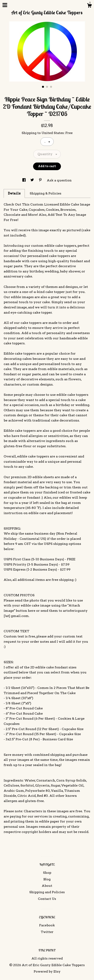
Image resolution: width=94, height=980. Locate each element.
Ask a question (59, 180)
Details (14, 193)
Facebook (47, 925)
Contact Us (47, 899)
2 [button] (47, 87)
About (47, 886)
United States (53, 133)
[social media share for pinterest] (41, 180)
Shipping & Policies (45, 193)
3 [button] (51, 87)
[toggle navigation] (5, 5)
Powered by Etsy (47, 971)
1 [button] (43, 87)
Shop (47, 873)
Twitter (47, 932)
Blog (47, 879)
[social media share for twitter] (33, 180)
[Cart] (89, 6)
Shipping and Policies (47, 892)
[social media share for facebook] (24, 180)
